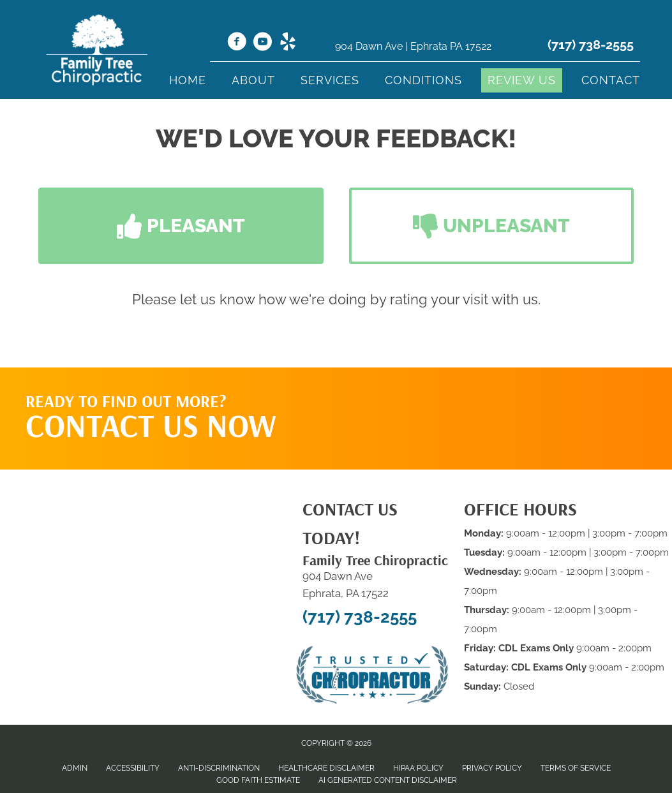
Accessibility (133, 768)
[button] (181, 226)
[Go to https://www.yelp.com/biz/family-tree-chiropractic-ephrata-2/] (288, 43)
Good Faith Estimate (258, 780)
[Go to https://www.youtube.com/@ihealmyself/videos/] (262, 43)
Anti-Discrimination (219, 768)
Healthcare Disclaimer (326, 768)
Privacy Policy (492, 768)
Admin (75, 768)
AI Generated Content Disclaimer (388, 780)
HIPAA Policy (418, 768)
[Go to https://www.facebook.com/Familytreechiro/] (237, 43)
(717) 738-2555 (591, 45)
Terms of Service (576, 768)
